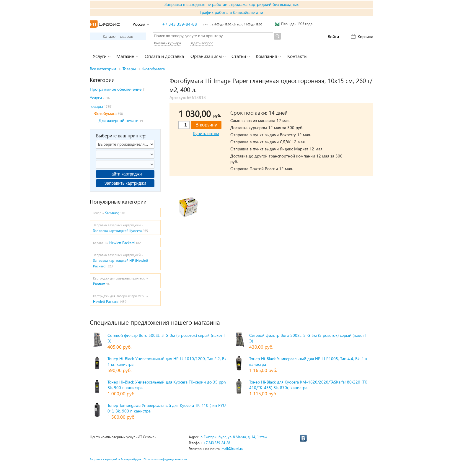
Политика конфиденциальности (165, 459)
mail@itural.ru (232, 449)
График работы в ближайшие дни (232, 12)
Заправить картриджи (125, 183)
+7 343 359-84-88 (180, 24)
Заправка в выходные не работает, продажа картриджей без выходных (231, 4)
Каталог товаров (118, 36)
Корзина (365, 36)
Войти (333, 36)
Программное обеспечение (116, 89)
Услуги (96, 98)
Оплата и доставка (164, 56)
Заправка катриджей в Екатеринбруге (115, 459)
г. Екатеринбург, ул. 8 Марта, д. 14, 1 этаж (234, 437)
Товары (129, 69)
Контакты (297, 56)
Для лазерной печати (119, 120)
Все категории (103, 69)
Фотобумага (154, 69)
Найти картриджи (125, 174)
